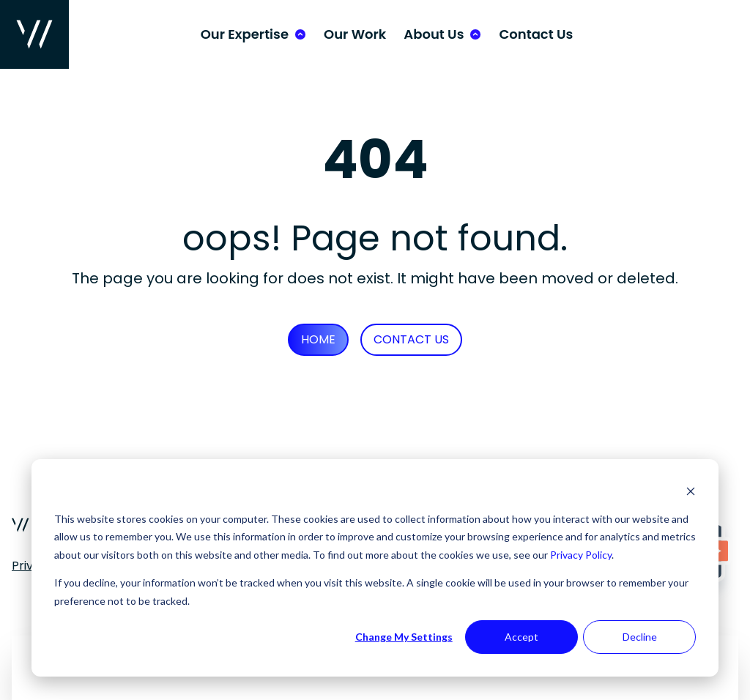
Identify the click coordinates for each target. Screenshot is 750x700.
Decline (640, 637)
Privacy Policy (581, 555)
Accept (521, 637)
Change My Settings (404, 637)
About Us (434, 34)
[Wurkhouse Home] (34, 34)
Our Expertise (245, 34)
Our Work (355, 34)
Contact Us (536, 34)
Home (318, 339)
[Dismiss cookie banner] (691, 491)
